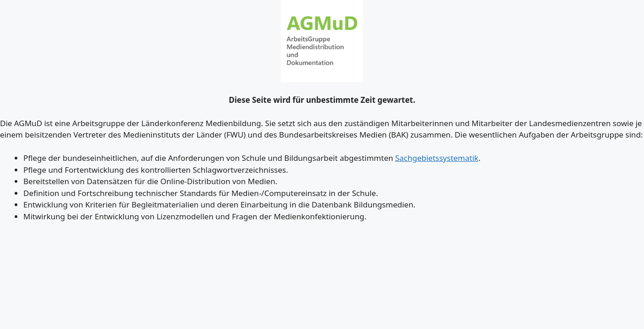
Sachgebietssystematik (437, 158)
